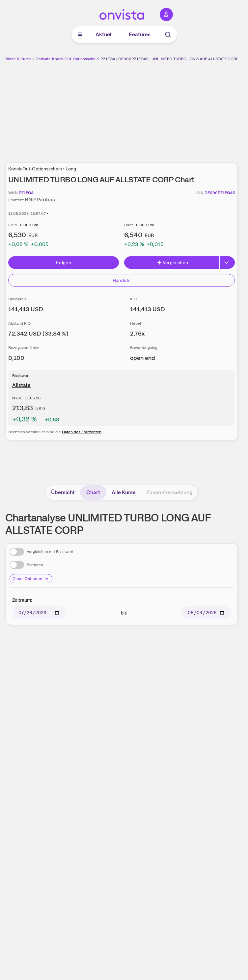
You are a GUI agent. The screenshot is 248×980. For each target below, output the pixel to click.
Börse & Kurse (18, 59)
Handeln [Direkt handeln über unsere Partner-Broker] (122, 280)
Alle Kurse (124, 492)
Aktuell (104, 34)
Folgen (64, 263)
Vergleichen (173, 263)
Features (140, 34)
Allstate (21, 385)
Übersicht (63, 492)
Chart (93, 492)
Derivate (43, 59)
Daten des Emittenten (82, 432)
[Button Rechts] (227, 263)
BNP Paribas (40, 200)
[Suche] (168, 35)
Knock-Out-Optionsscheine (77, 59)
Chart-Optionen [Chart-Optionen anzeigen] (31, 579)
